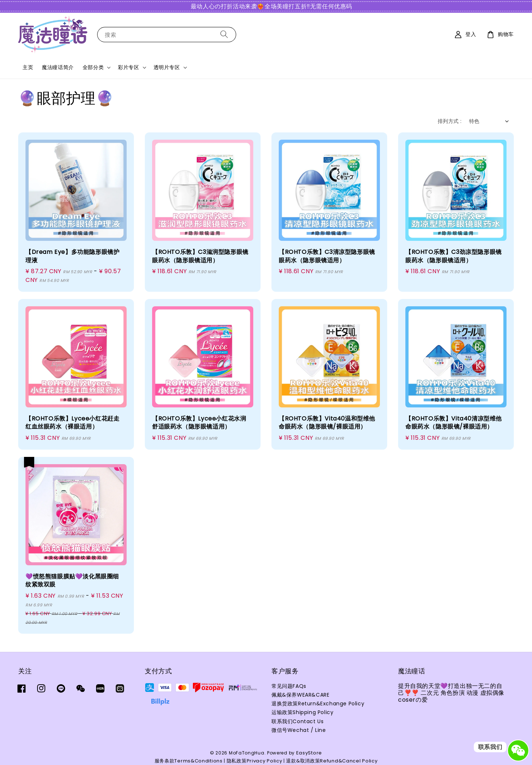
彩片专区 (128, 67)
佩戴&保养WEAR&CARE (300, 695)
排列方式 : (450, 121)
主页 (28, 67)
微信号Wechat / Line (299, 730)
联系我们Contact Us (297, 721)
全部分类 (93, 67)
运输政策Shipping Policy (302, 712)
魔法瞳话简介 (58, 67)
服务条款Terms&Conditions (189, 761)
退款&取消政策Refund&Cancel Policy (332, 761)
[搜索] (224, 34)
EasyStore (309, 753)
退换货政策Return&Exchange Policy (318, 704)
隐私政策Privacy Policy (255, 761)
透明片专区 (167, 67)
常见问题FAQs (289, 686)
